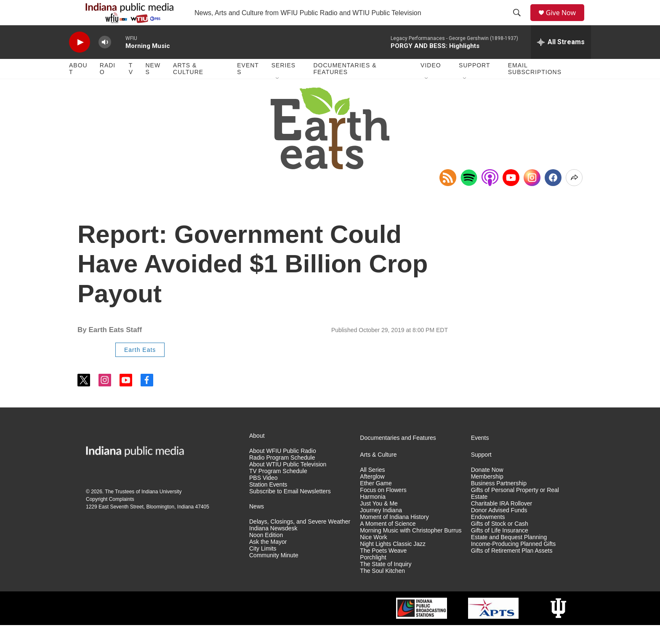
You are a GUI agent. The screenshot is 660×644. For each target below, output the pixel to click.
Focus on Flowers (383, 509)
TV (131, 88)
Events (248, 88)
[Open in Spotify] (469, 197)
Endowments (488, 536)
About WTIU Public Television (288, 483)
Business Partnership (499, 502)
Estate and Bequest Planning (509, 556)
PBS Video (263, 497)
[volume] (105, 61)
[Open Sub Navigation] (278, 98)
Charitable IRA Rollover (502, 523)
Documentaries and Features (398, 457)
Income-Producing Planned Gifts (514, 563)
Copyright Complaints (110, 518)
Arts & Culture (188, 88)
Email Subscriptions (535, 88)
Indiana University (161, 511)
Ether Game (376, 502)
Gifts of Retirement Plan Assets (512, 570)
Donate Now (487, 489)
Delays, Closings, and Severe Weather (300, 541)
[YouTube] (511, 197)
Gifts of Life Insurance (500, 550)
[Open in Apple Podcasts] (490, 197)
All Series (372, 489)
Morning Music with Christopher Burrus (411, 550)
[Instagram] (532, 197)
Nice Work (373, 556)
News (153, 88)
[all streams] (561, 61)
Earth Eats (140, 369)
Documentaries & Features (345, 88)
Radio (108, 88)
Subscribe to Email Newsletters (290, 510)
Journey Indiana (381, 529)
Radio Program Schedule (282, 477)
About (78, 88)
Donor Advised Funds (499, 529)
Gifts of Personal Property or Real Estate (515, 512)
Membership (487, 496)
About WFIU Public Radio (283, 470)
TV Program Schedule (278, 490)
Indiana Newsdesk (273, 547)
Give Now (566, 22)
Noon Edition (266, 554)
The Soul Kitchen (382, 590)
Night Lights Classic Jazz (393, 563)
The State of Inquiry (386, 583)
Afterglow (372, 496)
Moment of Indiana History (394, 536)
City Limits (263, 568)
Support (474, 84)
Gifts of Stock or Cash (500, 543)
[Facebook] (553, 197)
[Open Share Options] (574, 197)
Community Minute (274, 574)
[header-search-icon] (520, 22)
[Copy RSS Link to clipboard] (448, 197)
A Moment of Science (388, 543)
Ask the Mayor (268, 561)
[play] (80, 61)
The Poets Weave (383, 570)
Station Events (268, 504)
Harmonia (373, 516)
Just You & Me (379, 523)
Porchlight (373, 576)
